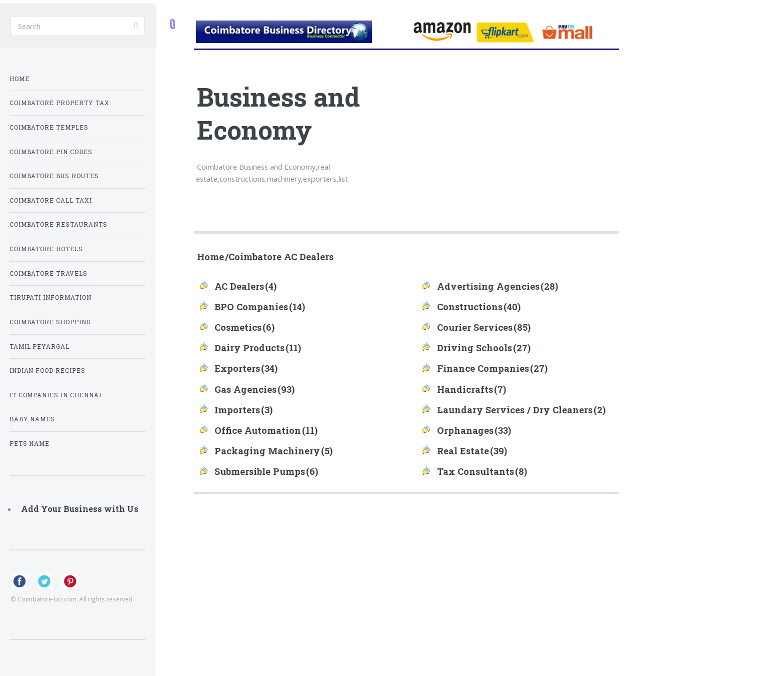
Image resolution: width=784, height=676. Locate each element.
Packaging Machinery (267, 451)
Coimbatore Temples (49, 127)
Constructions (470, 307)
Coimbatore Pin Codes (51, 152)
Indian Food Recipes (48, 371)
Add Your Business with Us (80, 509)
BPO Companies (251, 307)
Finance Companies (483, 368)
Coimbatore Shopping (50, 322)
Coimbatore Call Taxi (51, 200)
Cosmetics (238, 327)
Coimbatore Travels (49, 273)
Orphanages (465, 430)
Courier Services (475, 327)
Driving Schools (474, 348)
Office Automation (258, 430)
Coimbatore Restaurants (59, 224)
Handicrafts (465, 389)
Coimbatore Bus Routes (54, 176)
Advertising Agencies (488, 286)
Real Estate (463, 451)
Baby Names (32, 419)
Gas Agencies (245, 389)
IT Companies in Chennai (56, 395)
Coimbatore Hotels (46, 249)
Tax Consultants (475, 471)
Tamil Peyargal (40, 347)
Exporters (237, 368)
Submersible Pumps (260, 471)
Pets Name (30, 444)
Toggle (172, 24)
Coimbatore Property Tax (60, 103)
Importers (237, 410)
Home (210, 257)
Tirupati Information (51, 297)
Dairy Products (249, 348)
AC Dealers (239, 286)
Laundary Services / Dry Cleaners (515, 410)
